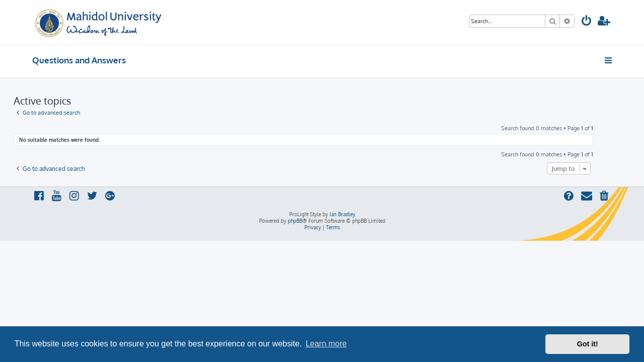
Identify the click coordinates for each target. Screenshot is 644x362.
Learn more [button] (326, 344)
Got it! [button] (588, 344)
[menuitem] (587, 22)
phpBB (295, 221)
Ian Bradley (342, 214)
